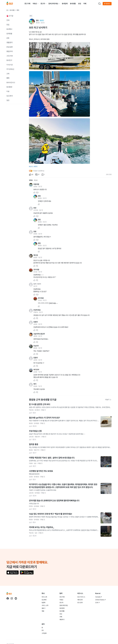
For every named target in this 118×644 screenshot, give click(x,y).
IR (42, 628)
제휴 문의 (80, 600)
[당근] (10, 4)
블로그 (44, 608)
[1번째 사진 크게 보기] (59, 56)
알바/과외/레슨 (53, 4)
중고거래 (27, 4)
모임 (80, 4)
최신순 (36, 180)
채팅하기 (62, 620)
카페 (85, 4)
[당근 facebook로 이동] (8, 598)
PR (43, 630)
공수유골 (36, 270)
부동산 (35, 4)
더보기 (108, 400)
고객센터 (44, 633)
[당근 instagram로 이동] (12, 598)
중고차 (43, 4)
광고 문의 (80, 603)
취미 (31, 16)
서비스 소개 (45, 605)
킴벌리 (36, 322)
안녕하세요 (37, 310)
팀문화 (44, 603)
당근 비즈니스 (81, 597)
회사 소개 (44, 597)
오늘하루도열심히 (39, 334)
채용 (43, 611)
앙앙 (35, 208)
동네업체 (65, 4)
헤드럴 (36, 255)
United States (100, 600)
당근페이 (44, 600)
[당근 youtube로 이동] (16, 598)
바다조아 (36, 370)
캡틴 (39, 196)
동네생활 (73, 4)
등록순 (31, 180)
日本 (97, 603)
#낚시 (31, 167)
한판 (35, 232)
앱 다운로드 (107, 4)
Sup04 (36, 346)
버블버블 (36, 184)
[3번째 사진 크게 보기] (59, 141)
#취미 (36, 167)
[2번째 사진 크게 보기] (59, 94)
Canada (99, 597)
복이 (35, 384)
